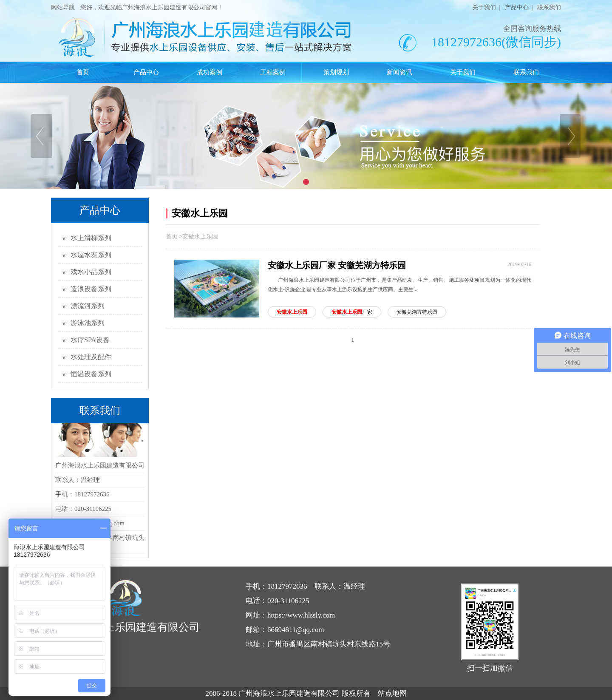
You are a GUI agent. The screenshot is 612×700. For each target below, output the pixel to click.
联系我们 (549, 7)
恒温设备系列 (91, 374)
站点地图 (392, 693)
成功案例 (210, 72)
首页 (83, 72)
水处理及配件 (91, 357)
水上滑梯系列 (91, 238)
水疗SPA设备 (90, 340)
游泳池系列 (88, 323)
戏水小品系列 (91, 272)
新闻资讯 (399, 72)
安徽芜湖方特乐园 (417, 312)
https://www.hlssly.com (301, 615)
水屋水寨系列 (91, 255)
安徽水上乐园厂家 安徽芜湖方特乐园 (337, 265)
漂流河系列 (88, 306)
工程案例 (273, 72)
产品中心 (517, 7)
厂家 (352, 312)
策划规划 (336, 72)
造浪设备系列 (91, 289)
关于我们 (484, 7)
